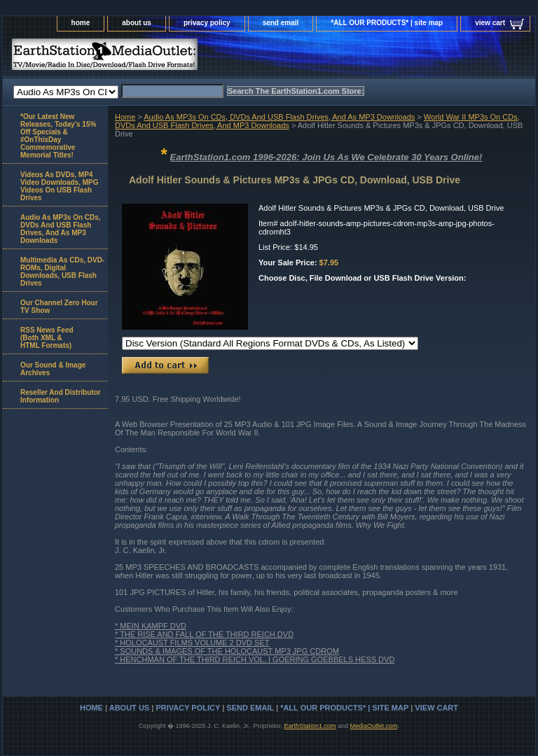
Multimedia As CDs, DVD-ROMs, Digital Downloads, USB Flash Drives (62, 272)
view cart (490, 23)
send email (281, 23)
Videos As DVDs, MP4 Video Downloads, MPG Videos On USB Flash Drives (60, 186)
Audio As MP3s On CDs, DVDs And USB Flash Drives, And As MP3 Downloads (279, 117)
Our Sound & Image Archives (53, 369)
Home (125, 117)
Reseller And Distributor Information (61, 396)
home (81, 23)
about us (137, 23)
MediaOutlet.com (374, 726)
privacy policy (207, 23)
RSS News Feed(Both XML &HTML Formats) (47, 338)
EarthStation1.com (310, 726)
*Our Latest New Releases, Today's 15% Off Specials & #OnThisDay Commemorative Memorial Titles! (58, 136)
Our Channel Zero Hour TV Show (59, 307)
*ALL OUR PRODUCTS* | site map (387, 23)
